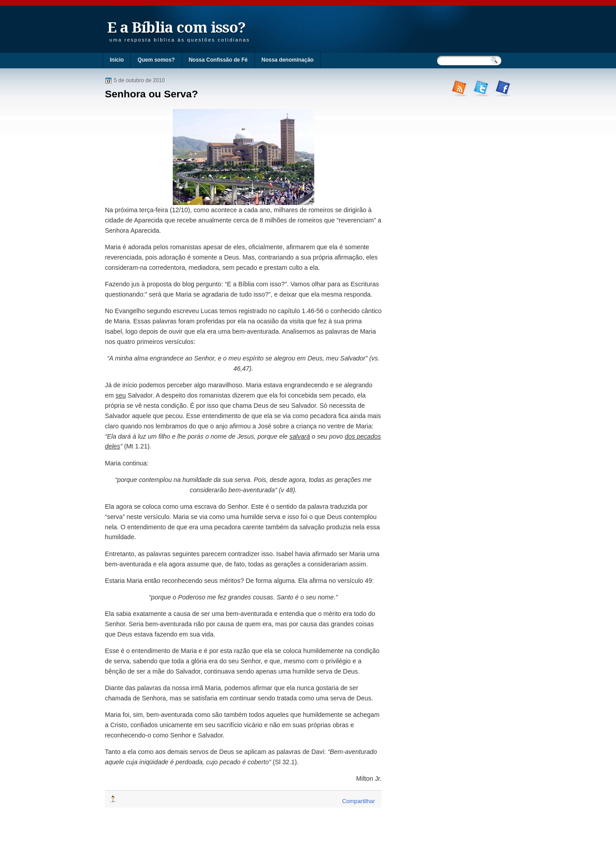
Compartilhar (358, 801)
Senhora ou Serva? (151, 94)
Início (117, 60)
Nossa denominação (288, 60)
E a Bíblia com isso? (176, 27)
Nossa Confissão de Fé (218, 60)
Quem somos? (156, 60)
